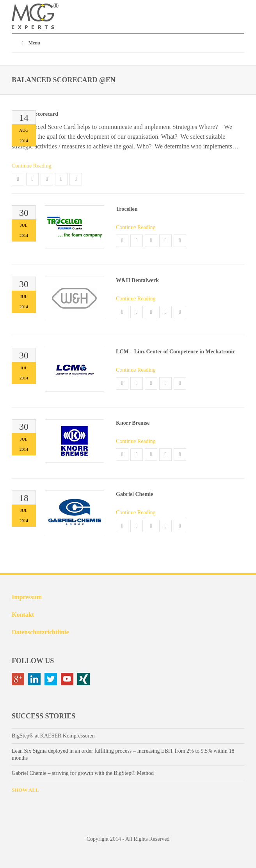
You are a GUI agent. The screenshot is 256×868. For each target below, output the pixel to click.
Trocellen (127, 209)
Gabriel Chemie (134, 494)
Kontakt (23, 615)
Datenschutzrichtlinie (40, 632)
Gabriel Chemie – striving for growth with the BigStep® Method (83, 773)
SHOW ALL (25, 790)
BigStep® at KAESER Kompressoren (53, 736)
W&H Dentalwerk (137, 280)
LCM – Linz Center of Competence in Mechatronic (175, 352)
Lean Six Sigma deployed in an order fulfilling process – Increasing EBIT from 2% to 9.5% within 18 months (123, 754)
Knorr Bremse (133, 423)
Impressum (27, 597)
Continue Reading (32, 166)
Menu (30, 43)
